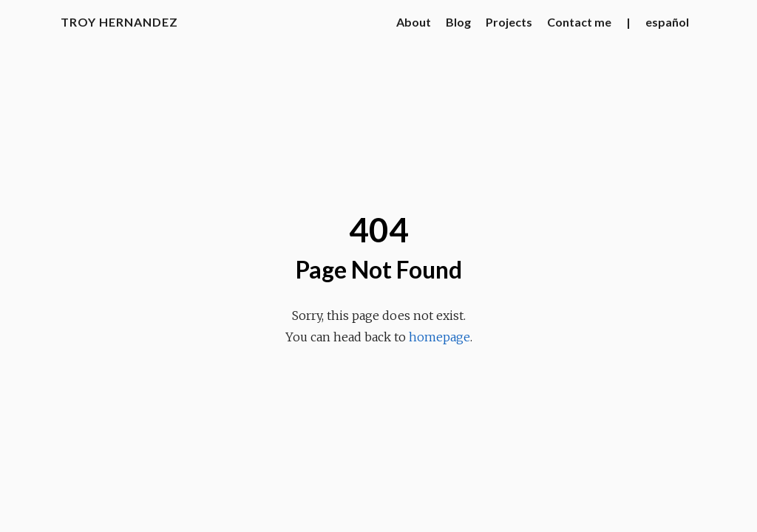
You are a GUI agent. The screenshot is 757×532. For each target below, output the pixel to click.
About (414, 22)
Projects (509, 22)
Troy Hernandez (119, 22)
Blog (458, 22)
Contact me (579, 22)
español (667, 22)
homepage (439, 337)
